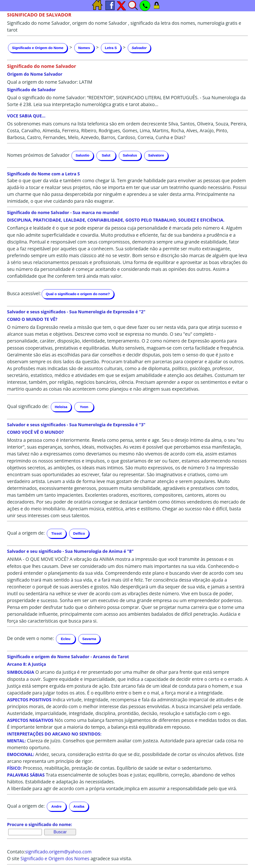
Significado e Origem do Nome (38, 48)
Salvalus (130, 155)
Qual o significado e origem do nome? (78, 294)
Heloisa (61, 407)
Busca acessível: (24, 293)
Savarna (89, 639)
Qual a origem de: (26, 533)
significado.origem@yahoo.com (58, 852)
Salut (106, 155)
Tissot (56, 533)
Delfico (79, 533)
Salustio (82, 155)
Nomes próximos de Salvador (38, 155)
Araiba (79, 806)
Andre (56, 806)
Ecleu (66, 639)
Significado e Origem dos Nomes (55, 858)
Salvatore (156, 155)
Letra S (111, 48)
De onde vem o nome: (30, 638)
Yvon (84, 407)
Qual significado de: (28, 406)
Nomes (84, 48)
